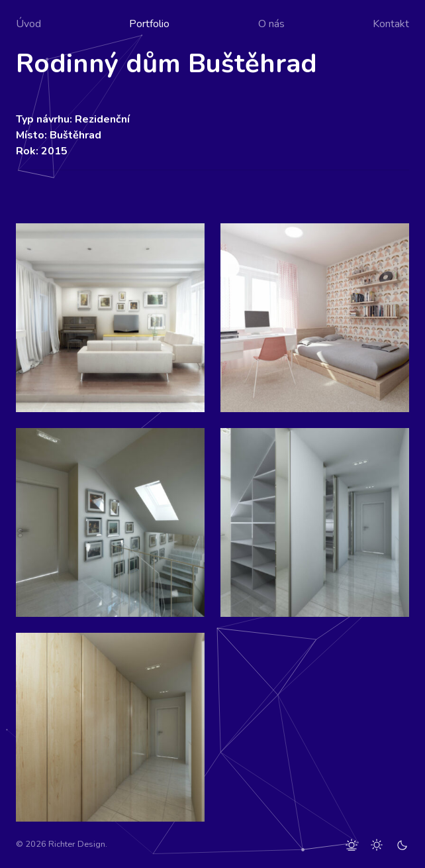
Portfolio (149, 24)
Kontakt (391, 24)
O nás (271, 24)
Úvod (28, 24)
